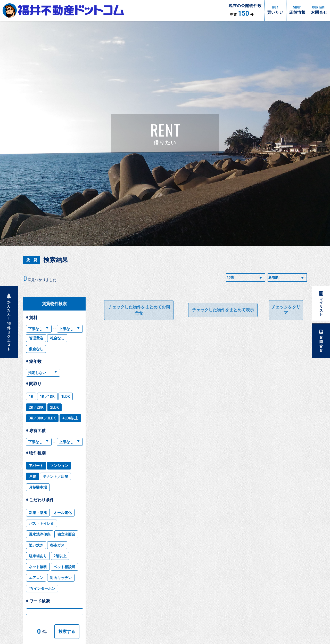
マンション (59, 466)
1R (31, 396)
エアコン (36, 578)
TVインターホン (42, 589)
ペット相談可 (64, 567)
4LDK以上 (70, 418)
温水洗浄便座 (40, 534)
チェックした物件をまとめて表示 (223, 310)
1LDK (66, 396)
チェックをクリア (286, 310)
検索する (67, 631)
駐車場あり (38, 556)
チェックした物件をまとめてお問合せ (139, 310)
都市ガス (57, 545)
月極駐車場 (38, 487)
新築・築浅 (38, 513)
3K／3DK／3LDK (42, 418)
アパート (36, 466)
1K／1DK (47, 396)
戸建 (32, 476)
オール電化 (63, 513)
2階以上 (60, 556)
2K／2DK (36, 407)
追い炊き (36, 545)
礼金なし (57, 338)
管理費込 (36, 338)
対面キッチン (61, 578)
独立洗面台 (66, 534)
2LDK (55, 407)
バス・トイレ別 (42, 523)
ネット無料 (38, 567)
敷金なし (36, 349)
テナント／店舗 (55, 476)
